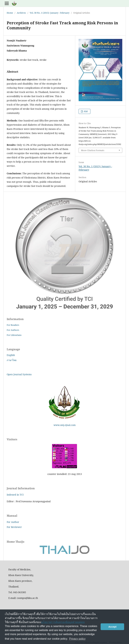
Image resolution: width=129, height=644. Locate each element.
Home (10, 13)
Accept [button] (112, 627)
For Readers (13, 325)
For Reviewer (14, 527)
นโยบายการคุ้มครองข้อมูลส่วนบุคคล (63, 622)
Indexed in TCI (15, 495)
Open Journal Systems (19, 374)
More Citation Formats (93, 150)
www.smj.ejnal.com (65, 425)
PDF (86, 111)
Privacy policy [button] (77, 639)
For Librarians (14, 335)
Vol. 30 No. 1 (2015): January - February (50, 13)
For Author (13, 522)
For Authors (13, 330)
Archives (21, 13)
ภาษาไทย (12, 360)
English (11, 355)
